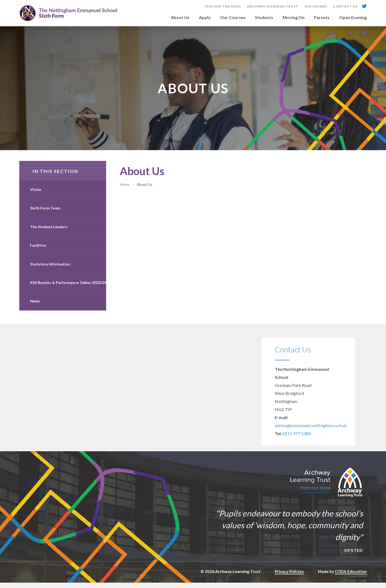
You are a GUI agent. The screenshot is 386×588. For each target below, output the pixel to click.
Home (135, 190)
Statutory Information (50, 269)
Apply (205, 18)
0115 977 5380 (297, 439)
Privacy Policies (289, 577)
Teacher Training (222, 6)
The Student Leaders (49, 232)
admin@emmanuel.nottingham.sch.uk (309, 431)
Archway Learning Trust (273, 6)
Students (264, 18)
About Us (180, 18)
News (35, 306)
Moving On (294, 18)
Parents (322, 18)
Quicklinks (316, 6)
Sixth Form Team (45, 213)
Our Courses (233, 18)
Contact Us (345, 6)
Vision (36, 195)
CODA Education (351, 577)
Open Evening (353, 18)
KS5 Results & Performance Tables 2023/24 (68, 288)
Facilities (38, 251)
